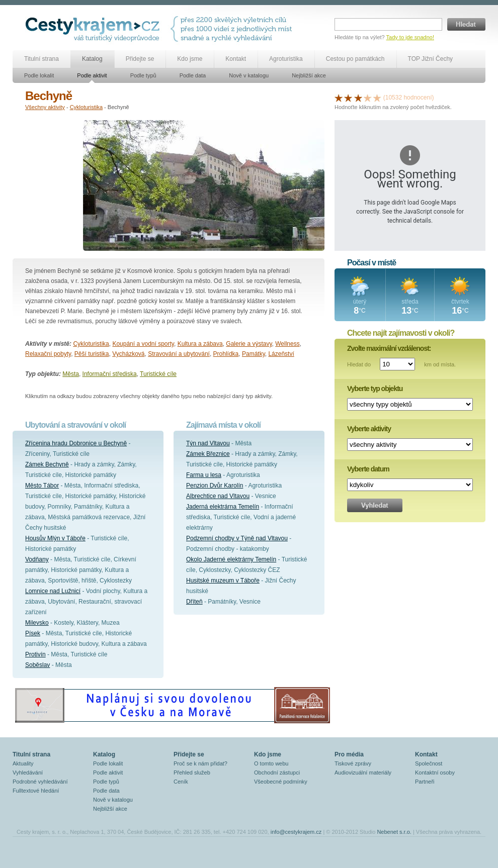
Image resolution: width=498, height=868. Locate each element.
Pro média (349, 754)
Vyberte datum (368, 469)
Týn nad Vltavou (208, 443)
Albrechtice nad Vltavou (218, 496)
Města (71, 374)
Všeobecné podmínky (281, 782)
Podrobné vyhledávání (40, 782)
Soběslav (37, 665)
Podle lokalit (39, 75)
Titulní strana (41, 59)
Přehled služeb (192, 773)
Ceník (181, 782)
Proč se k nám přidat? (200, 763)
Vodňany (37, 559)
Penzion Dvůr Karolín (215, 486)
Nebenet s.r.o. (394, 832)
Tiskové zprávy (353, 763)
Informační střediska (110, 374)
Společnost (429, 763)
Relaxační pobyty (48, 354)
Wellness (287, 344)
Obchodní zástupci (277, 773)
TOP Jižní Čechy (431, 59)
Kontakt (236, 59)
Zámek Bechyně (47, 464)
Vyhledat (375, 505)
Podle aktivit (92, 75)
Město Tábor (42, 486)
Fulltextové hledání (36, 791)
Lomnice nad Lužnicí (53, 591)
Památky (254, 354)
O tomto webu (271, 763)
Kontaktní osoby (435, 773)
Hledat (466, 24)
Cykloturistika (86, 107)
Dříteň (194, 602)
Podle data (193, 75)
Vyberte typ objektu (375, 389)
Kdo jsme (190, 59)
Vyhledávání (28, 773)
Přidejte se (140, 59)
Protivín (35, 654)
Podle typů (143, 75)
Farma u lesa (204, 475)
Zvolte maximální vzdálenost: (389, 348)
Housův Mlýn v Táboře (55, 538)
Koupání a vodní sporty (143, 344)
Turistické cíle (158, 374)
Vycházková (128, 354)
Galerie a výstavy (249, 344)
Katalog (92, 59)
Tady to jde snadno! (410, 37)
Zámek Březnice (208, 454)
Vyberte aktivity (369, 429)
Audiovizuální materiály (363, 773)
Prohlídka (226, 354)
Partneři (425, 782)
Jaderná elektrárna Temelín (223, 507)
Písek (33, 633)
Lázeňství (281, 354)
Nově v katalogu (249, 75)
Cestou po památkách (355, 59)
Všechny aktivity (45, 107)
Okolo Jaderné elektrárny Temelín (231, 559)
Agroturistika (286, 59)
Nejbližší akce (309, 75)
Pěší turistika (92, 354)
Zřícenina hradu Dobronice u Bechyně (76, 443)
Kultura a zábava (200, 344)
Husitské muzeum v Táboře (223, 581)
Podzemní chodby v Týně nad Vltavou (237, 538)
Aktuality (23, 763)
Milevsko (37, 623)
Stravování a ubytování (179, 354)
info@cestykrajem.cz (296, 832)
